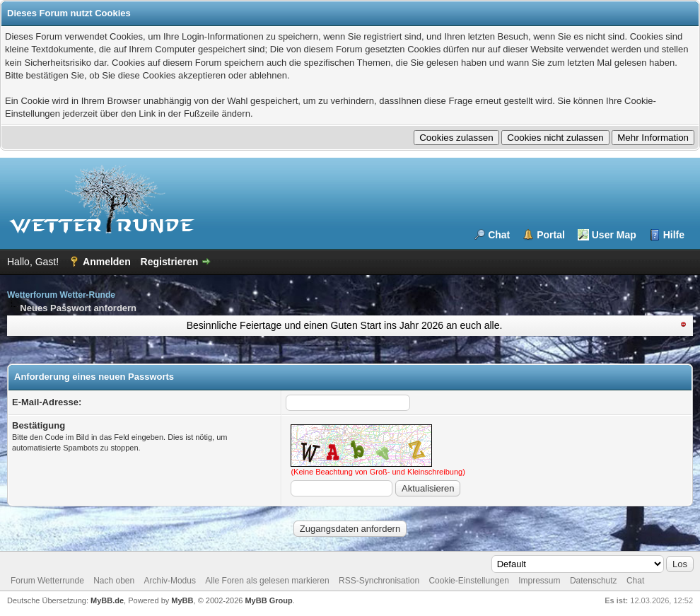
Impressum (539, 581)
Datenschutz (594, 581)
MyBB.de (107, 600)
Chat (499, 235)
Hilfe (674, 235)
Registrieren (170, 262)
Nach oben (114, 581)
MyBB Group (268, 600)
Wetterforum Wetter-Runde (61, 295)
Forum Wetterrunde (47, 581)
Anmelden (107, 262)
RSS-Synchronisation (379, 581)
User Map (614, 235)
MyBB (182, 600)
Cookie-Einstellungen (468, 581)
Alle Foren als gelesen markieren (267, 581)
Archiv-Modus (170, 581)
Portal (551, 235)
